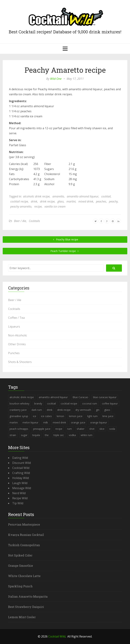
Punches (14, 353)
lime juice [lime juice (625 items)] (108, 416)
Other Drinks (17, 344)
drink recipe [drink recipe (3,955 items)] (64, 410)
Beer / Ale (20, 221)
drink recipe (47, 201)
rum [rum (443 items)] (70, 429)
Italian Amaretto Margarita (28, 596)
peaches (101, 201)
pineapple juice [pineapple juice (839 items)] (42, 429)
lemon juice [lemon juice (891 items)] (76, 416)
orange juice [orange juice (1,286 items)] (78, 422)
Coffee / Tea (16, 318)
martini (71, 201)
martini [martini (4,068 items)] (14, 422)
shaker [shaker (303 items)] (81, 429)
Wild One (56, 79)
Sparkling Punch (20, 586)
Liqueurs (14, 327)
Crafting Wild (21, 473)
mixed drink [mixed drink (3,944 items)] (59, 422)
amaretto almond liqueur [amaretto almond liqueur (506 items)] (53, 397)
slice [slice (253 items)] (102, 429)
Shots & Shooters (20, 362)
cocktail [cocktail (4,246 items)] (51, 403)
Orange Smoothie (21, 566)
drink (34, 201)
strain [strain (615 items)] (13, 435)
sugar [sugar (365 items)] (24, 435)
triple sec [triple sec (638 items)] (59, 435)
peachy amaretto (21, 206)
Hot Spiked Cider (20, 555)
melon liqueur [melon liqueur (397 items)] (30, 422)
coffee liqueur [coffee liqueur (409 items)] (110, 403)
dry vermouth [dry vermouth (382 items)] (83, 410)
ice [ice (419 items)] (35, 416)
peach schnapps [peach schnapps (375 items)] (19, 429)
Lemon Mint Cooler (22, 617)
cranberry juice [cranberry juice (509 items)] (18, 410)
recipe (38, 206)
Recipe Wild (20, 498)
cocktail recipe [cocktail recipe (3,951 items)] (69, 403)
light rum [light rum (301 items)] (92, 416)
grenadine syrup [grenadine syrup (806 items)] (19, 416)
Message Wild (22, 488)
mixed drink (86, 201)
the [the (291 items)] (47, 435)
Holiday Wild (21, 478)
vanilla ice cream (55, 206)
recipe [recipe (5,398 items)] (59, 429)
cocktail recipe (19, 201)
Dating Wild (20, 458)
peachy (113, 201)
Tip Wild (18, 503)
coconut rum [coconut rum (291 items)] (90, 403)
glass (61, 201)
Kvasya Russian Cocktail (26, 535)
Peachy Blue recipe (65, 239)
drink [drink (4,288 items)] (50, 410)
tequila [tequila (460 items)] (36, 435)
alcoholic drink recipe (36, 196)
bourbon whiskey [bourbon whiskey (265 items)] (19, 403)
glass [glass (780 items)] (107, 410)
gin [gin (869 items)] (98, 410)
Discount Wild (22, 463)
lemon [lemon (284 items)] (60, 416)
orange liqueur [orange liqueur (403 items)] (99, 422)
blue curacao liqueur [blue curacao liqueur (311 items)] (105, 397)
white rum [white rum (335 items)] (87, 435)
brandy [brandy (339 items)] (38, 403)
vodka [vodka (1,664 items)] (72, 435)
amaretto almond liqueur (83, 196)
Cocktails (34, 221)
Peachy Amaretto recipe (65, 70)
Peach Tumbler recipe (65, 251)
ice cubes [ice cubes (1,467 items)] (46, 416)
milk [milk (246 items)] (46, 422)
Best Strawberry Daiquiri (26, 607)
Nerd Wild (19, 493)
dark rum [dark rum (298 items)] (37, 410)
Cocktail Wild (21, 468)
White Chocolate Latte (24, 576)
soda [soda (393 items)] (112, 429)
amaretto (58, 196)
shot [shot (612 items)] (92, 429)
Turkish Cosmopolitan (24, 545)
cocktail (106, 196)
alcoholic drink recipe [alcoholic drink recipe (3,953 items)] (22, 397)
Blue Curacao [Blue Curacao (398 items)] (80, 397)
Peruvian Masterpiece (24, 524)
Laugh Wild (20, 483)
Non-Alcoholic (18, 335)
